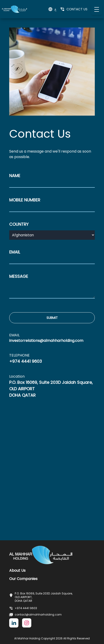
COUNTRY (19, 224)
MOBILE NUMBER (25, 200)
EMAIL (15, 252)
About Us (17, 570)
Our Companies (23, 579)
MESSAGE (19, 276)
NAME (15, 176)
